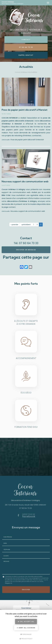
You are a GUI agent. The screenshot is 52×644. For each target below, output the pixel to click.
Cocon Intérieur (14, 3)
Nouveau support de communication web (25, 181)
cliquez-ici (8, 583)
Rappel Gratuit (26, 55)
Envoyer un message (26, 250)
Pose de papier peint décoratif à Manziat (25, 110)
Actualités (33, 72)
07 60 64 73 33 (26, 47)
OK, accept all (26, 622)
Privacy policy (26, 639)
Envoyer (26, 590)
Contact (26, 40)
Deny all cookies (26, 628)
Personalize (26, 634)
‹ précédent (26, 224)
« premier (15, 224)
